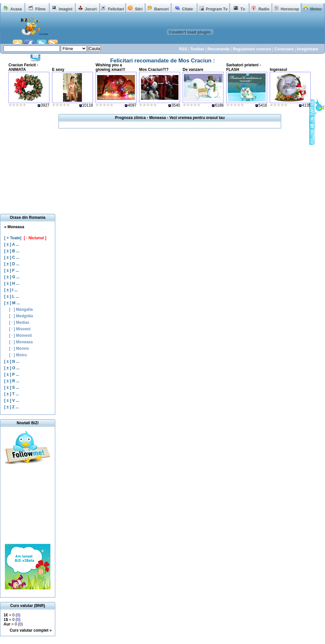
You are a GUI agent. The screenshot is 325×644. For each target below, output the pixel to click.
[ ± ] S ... (12, 388)
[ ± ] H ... (12, 283)
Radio (264, 9)
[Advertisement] (28, 505)
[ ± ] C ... (12, 257)
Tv (243, 9)
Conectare (284, 49)
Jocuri (91, 9)
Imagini (66, 9)
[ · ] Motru (18, 355)
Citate (187, 9)
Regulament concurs (252, 49)
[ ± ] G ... (12, 277)
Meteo (316, 9)
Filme (40, 9)
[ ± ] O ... (12, 368)
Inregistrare (307, 49)
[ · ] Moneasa (21, 342)
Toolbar (197, 49)
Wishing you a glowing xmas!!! (110, 67)
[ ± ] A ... (12, 244)
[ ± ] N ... (12, 361)
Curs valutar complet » (31, 630)
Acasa (16, 9)
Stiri (139, 9)
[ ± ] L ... (12, 296)
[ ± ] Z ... (12, 407)
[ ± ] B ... (12, 251)
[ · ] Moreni (19, 348)
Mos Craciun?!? (154, 70)
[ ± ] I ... (11, 290)
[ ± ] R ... (12, 381)
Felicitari (116, 9)
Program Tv (217, 9)
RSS (183, 49)
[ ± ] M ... (12, 303)
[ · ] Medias (19, 322)
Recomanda (218, 49)
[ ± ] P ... (12, 375)
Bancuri (161, 9)
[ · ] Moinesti (20, 335)
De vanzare (193, 70)
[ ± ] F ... (12, 270)
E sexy (58, 70)
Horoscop (290, 9)
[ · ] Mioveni (20, 329)
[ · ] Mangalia (21, 309)
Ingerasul (278, 70)
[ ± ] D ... (12, 264)
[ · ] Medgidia (21, 316)
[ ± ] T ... (12, 394)
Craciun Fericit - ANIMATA (23, 67)
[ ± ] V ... (12, 401)
